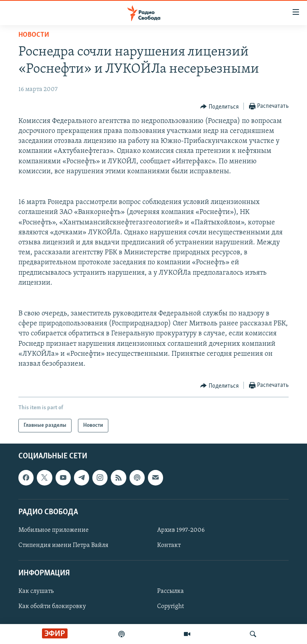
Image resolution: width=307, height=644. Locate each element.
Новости (34, 35)
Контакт (169, 545)
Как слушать (36, 592)
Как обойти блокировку (52, 607)
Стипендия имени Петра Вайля (63, 545)
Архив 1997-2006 (181, 530)
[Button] (219, 107)
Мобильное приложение (54, 530)
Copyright (170, 607)
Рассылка (170, 592)
